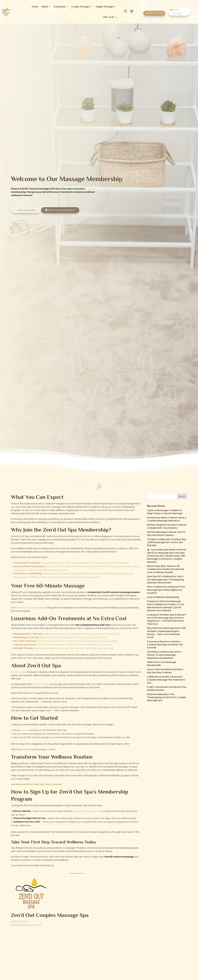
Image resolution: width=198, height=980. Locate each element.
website (25, 728)
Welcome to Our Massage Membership (161, 662)
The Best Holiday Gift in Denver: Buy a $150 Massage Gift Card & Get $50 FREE (167, 540)
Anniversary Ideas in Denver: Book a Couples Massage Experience (167, 517)
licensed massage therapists (31, 606)
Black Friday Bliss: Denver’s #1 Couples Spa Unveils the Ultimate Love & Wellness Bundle (166, 567)
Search (182, 494)
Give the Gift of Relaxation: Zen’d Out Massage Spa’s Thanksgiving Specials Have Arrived (166, 578)
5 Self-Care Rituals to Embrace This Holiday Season (167, 687)
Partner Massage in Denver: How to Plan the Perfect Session (166, 532)
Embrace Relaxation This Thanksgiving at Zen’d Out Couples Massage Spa (167, 695)
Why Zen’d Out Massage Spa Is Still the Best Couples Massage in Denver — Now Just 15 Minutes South (166, 631)
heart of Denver (41, 682)
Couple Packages (81, 7)
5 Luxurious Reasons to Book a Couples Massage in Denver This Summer (165, 643)
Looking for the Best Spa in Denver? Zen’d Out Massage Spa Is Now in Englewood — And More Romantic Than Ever (167, 617)
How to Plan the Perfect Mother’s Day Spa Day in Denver (165, 669)
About (45, 7)
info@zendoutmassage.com (26, 923)
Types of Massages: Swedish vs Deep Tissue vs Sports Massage (165, 510)
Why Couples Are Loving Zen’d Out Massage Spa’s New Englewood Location (166, 588)
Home (35, 7)
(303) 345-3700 (19, 920)
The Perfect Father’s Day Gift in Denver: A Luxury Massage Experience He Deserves (164, 653)
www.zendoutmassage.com (86, 809)
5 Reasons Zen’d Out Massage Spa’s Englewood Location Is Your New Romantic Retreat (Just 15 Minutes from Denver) (166, 604)
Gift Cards (108, 17)
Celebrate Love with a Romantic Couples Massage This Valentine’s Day (166, 678)
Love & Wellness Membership (163, 595)
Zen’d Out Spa (19, 670)
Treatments (60, 7)
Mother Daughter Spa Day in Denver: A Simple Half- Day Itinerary (167, 524)
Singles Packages (105, 7)
